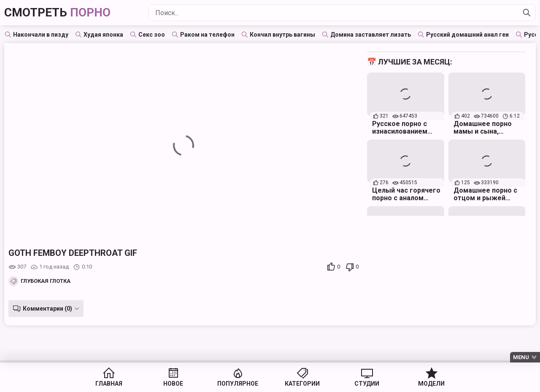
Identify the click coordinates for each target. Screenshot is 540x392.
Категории (302, 384)
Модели (431, 384)
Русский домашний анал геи (467, 35)
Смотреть (57, 12)
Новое (173, 384)
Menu (521, 357)
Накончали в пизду (41, 35)
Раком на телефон (207, 35)
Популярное (238, 384)
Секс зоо (152, 35)
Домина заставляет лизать (371, 35)
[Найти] (527, 13)
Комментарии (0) (47, 309)
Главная (109, 384)
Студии (367, 384)
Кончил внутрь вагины (282, 35)
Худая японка (103, 35)
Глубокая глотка (46, 281)
